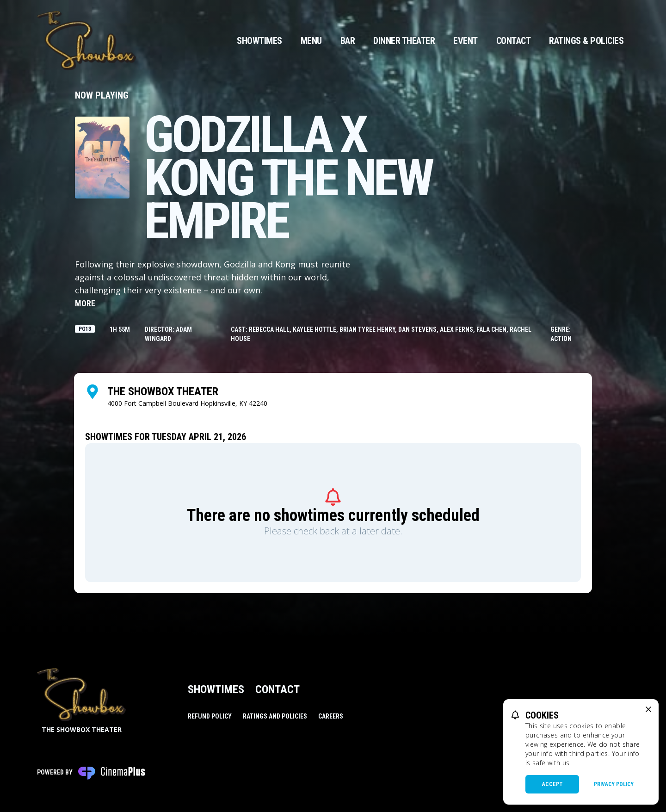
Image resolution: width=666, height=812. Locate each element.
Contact (514, 41)
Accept (552, 784)
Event (466, 41)
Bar (348, 41)
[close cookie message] (648, 709)
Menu (311, 41)
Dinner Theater (404, 41)
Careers (331, 716)
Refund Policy (210, 716)
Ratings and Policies (275, 716)
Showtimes (259, 41)
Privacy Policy (614, 784)
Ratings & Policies (586, 41)
